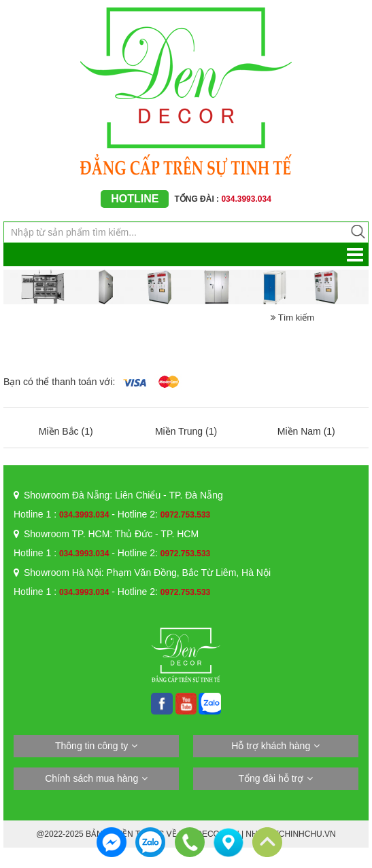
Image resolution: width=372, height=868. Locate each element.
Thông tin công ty (91, 746)
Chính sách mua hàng (91, 778)
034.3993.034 (84, 515)
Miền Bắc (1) (66, 431)
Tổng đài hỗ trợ (271, 778)
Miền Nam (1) (306, 431)
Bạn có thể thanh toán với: (59, 382)
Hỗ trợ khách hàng (271, 746)
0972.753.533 (185, 515)
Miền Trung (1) (186, 431)
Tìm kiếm (292, 318)
